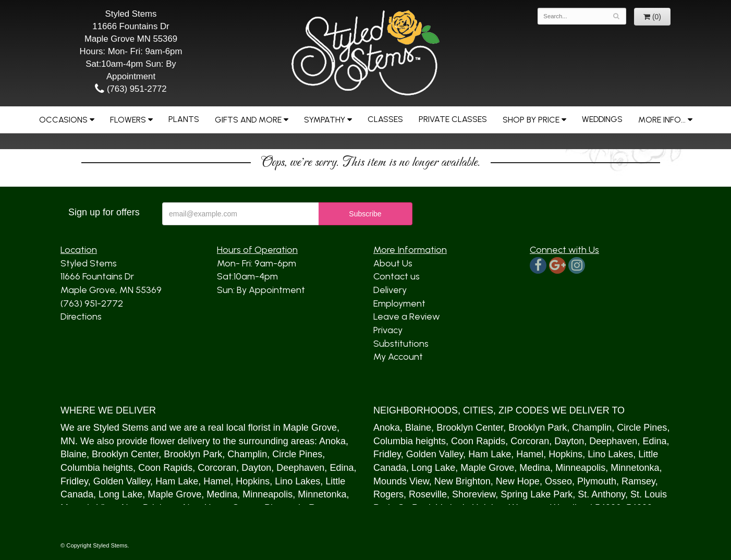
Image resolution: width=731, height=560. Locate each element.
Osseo (558, 481)
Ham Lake (177, 481)
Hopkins (253, 481)
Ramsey (638, 481)
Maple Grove (310, 428)
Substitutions (401, 344)
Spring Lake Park (537, 494)
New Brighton (462, 481)
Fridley (74, 481)
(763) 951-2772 (131, 89)
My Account (398, 357)
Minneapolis (267, 494)
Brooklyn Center (125, 454)
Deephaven (300, 468)
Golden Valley (122, 481)
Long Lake (120, 494)
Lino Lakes (297, 481)
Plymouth (597, 481)
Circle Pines (297, 454)
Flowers (128, 120)
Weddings (602, 119)
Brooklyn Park (193, 454)
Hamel (217, 481)
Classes (385, 119)
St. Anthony (601, 494)
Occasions (63, 120)
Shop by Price (531, 120)
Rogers (388, 494)
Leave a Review (407, 316)
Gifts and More (248, 120)
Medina (222, 494)
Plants (184, 119)
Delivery (390, 290)
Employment (399, 303)
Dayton (256, 468)
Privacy (388, 330)
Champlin (247, 454)
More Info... (662, 120)
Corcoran (217, 468)
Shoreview (474, 494)
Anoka (332, 441)
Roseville (428, 494)
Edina (342, 468)
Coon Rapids (165, 468)
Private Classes (453, 119)
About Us (393, 263)
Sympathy (325, 120)
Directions (81, 316)
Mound (388, 481)
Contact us (397, 276)
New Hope (518, 481)
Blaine (74, 454)
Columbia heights (97, 468)
